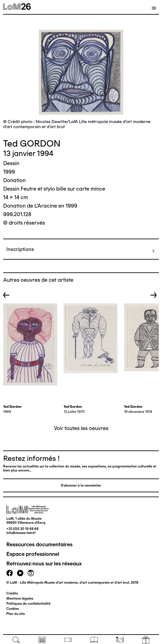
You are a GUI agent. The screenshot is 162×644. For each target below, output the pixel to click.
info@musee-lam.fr (21, 533)
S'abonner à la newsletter (81, 485)
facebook (10, 573)
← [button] (6, 295)
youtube (20, 573)
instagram (31, 573)
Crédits (12, 593)
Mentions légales (20, 598)
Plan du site (16, 614)
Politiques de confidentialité (28, 604)
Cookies (13, 609)
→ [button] (154, 295)
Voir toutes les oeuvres (81, 428)
